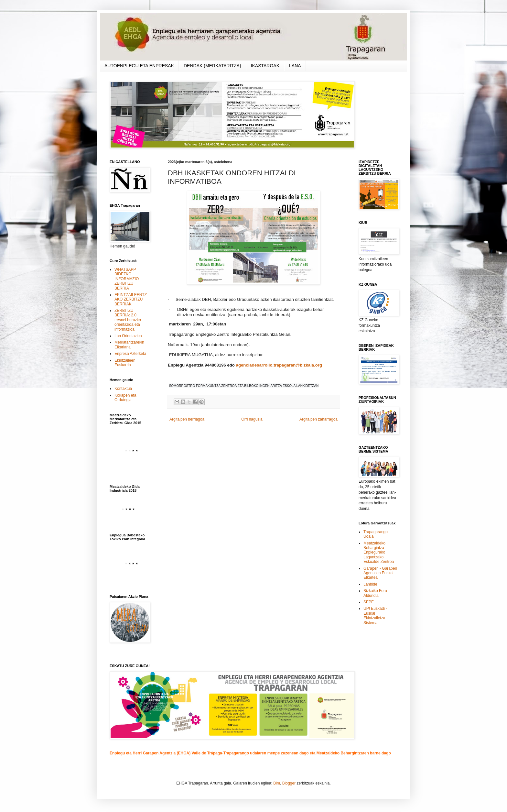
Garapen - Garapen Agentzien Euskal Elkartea (380, 573)
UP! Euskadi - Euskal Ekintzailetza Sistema (375, 615)
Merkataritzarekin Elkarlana (129, 345)
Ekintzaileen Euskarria (125, 363)
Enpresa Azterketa (130, 354)
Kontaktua (123, 389)
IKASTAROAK (265, 66)
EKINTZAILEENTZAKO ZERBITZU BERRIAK (131, 299)
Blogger (289, 783)
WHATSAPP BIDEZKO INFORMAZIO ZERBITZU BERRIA (127, 279)
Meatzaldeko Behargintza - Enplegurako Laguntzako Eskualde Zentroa (379, 553)
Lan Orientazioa (128, 336)
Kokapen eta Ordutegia (125, 398)
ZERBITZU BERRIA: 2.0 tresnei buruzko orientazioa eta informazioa (128, 320)
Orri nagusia (252, 419)
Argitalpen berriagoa (187, 419)
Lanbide (370, 584)
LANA (295, 66)
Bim (277, 783)
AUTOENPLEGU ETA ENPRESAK (139, 66)
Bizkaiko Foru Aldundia (375, 593)
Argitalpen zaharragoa (318, 419)
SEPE (369, 602)
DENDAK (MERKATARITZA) (212, 66)
